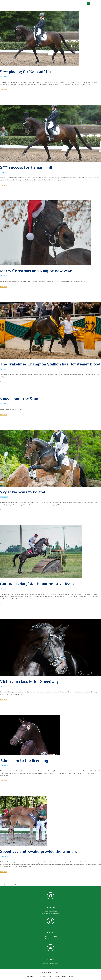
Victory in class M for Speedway (29, 682)
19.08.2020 (4, 766)
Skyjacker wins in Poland (23, 492)
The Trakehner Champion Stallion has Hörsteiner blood (50, 364)
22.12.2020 (4, 276)
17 (15, 885)
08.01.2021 (4, 172)
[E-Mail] (50, 948)
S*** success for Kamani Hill (26, 167)
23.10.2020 (4, 369)
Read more (3, 90)
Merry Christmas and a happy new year (36, 271)
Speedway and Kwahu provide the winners (39, 852)
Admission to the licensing (24, 761)
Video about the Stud (19, 399)
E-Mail (50, 960)
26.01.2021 (4, 77)
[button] (89, 4)
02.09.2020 (4, 497)
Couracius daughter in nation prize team (37, 584)
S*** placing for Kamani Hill (25, 72)
